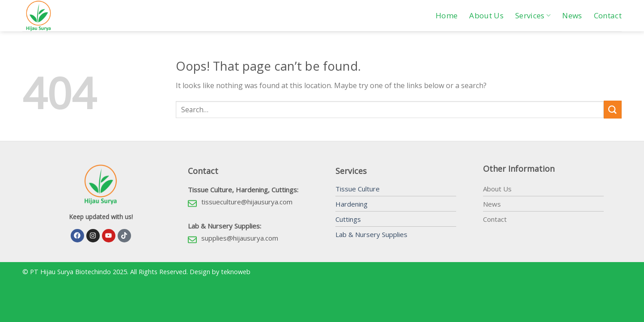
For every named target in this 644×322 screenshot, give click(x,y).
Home (447, 15)
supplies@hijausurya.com (240, 238)
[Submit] (613, 109)
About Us (486, 15)
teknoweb (236, 272)
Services (533, 15)
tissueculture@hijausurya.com (247, 202)
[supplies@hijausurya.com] (192, 240)
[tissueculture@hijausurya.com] (192, 203)
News (572, 15)
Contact (608, 15)
